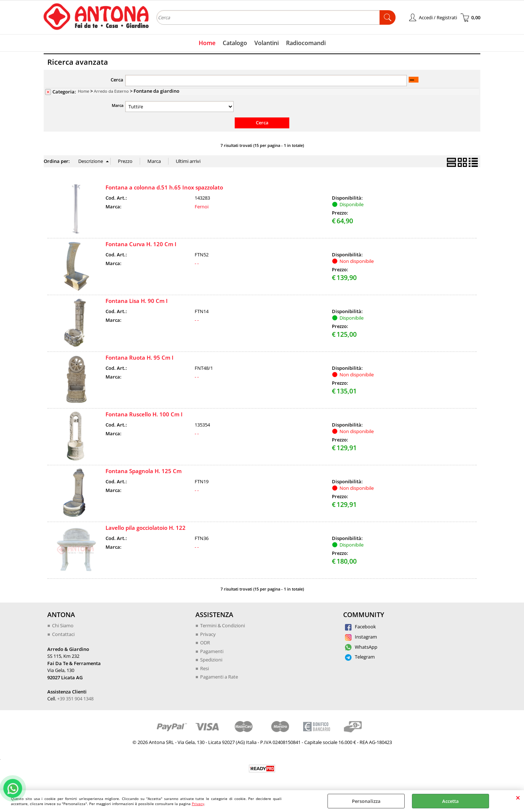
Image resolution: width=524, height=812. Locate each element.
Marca (118, 105)
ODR (205, 643)
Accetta (450, 801)
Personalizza (366, 801)
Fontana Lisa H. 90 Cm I (137, 301)
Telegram (360, 657)
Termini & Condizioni (223, 625)
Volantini (267, 43)
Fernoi (202, 207)
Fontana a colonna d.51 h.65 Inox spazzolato (164, 187)
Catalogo (235, 43)
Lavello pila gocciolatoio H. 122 (146, 528)
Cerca (117, 80)
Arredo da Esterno (111, 91)
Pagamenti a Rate (219, 677)
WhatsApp (361, 647)
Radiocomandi (306, 43)
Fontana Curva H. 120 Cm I (141, 244)
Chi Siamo (63, 625)
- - (197, 263)
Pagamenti (212, 651)
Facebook (360, 627)
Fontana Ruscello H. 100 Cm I (144, 414)
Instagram (361, 637)
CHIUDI (518, 797)
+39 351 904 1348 (75, 699)
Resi (205, 668)
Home (207, 43)
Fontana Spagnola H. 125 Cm (144, 471)
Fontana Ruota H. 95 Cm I (140, 357)
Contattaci (63, 634)
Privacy (198, 804)
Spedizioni (211, 660)
